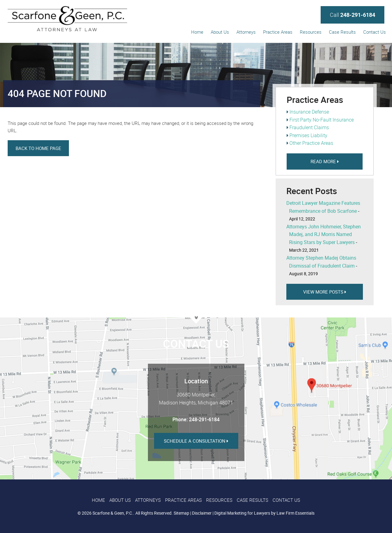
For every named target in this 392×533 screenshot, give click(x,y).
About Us (220, 32)
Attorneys (246, 32)
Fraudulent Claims (309, 127)
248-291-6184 (204, 419)
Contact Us (375, 32)
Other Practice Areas (311, 143)
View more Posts (325, 292)
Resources (311, 32)
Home (197, 32)
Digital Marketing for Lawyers (242, 513)
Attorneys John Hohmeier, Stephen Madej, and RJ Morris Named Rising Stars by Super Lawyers (324, 234)
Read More (325, 161)
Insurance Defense (309, 112)
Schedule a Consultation (196, 441)
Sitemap (181, 513)
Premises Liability (308, 135)
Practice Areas (278, 32)
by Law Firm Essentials (293, 513)
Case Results (342, 32)
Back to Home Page (38, 148)
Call (352, 15)
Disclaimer (202, 513)
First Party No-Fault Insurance (322, 120)
